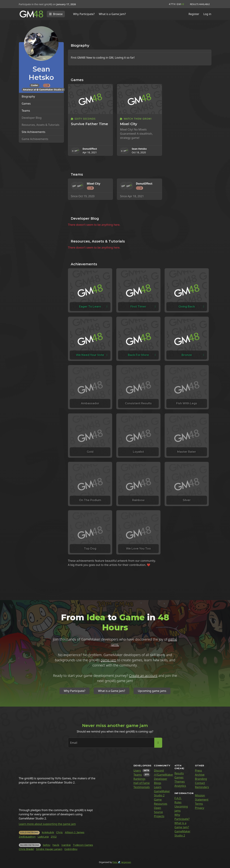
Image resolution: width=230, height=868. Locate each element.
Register (194, 14)
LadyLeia (43, 837)
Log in (207, 14)
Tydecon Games (83, 845)
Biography (28, 96)
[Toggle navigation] (56, 14)
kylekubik (48, 832)
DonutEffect (90, 149)
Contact (200, 783)
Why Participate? (84, 14)
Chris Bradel (26, 849)
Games (26, 104)
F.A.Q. (178, 798)
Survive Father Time (89, 124)
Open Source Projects (159, 812)
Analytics (180, 786)
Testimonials (142, 787)
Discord (159, 771)
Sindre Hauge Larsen (49, 849)
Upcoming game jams (152, 691)
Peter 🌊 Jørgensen (122, 862)
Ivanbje (66, 845)
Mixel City (129, 124)
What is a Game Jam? (112, 14)
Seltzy (47, 845)
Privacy (200, 808)
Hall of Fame (142, 783)
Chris (59, 832)
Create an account (143, 676)
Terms (199, 804)
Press (198, 771)
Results (179, 773)
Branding (201, 779)
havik (56, 845)
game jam (108, 660)
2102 (54, 837)
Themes (180, 782)
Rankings (140, 779)
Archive (200, 775)
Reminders (202, 787)
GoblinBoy (71, 849)
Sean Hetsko (139, 149)
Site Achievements (34, 132)
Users (137, 771)
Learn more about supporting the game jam (47, 824)
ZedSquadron (27, 837)
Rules (178, 802)
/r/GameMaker (163, 775)
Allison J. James (75, 832)
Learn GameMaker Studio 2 (162, 791)
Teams (26, 111)
